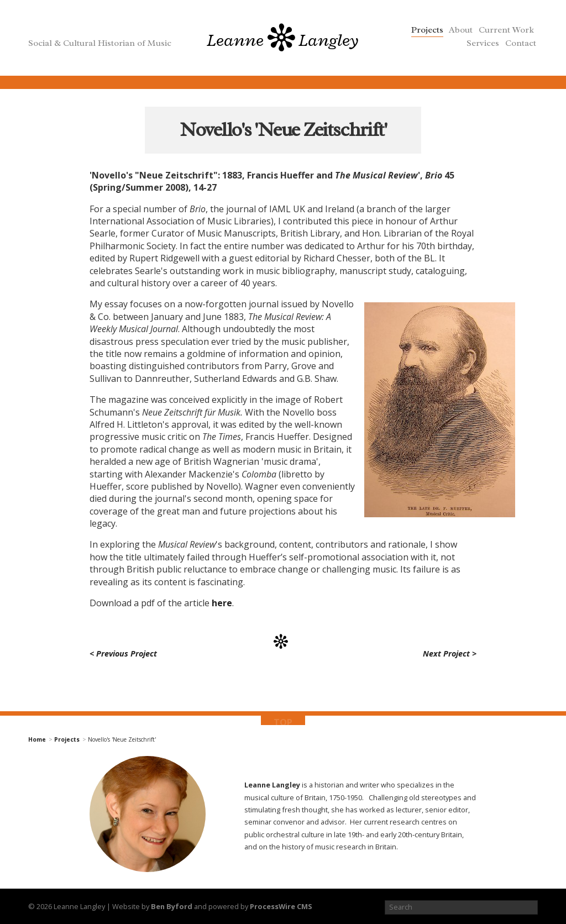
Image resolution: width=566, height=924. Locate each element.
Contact (521, 43)
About (461, 30)
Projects (427, 30)
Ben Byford (172, 906)
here (222, 603)
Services (483, 43)
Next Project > (450, 653)
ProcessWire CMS (281, 906)
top (283, 722)
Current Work (506, 30)
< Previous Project (123, 653)
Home (37, 739)
